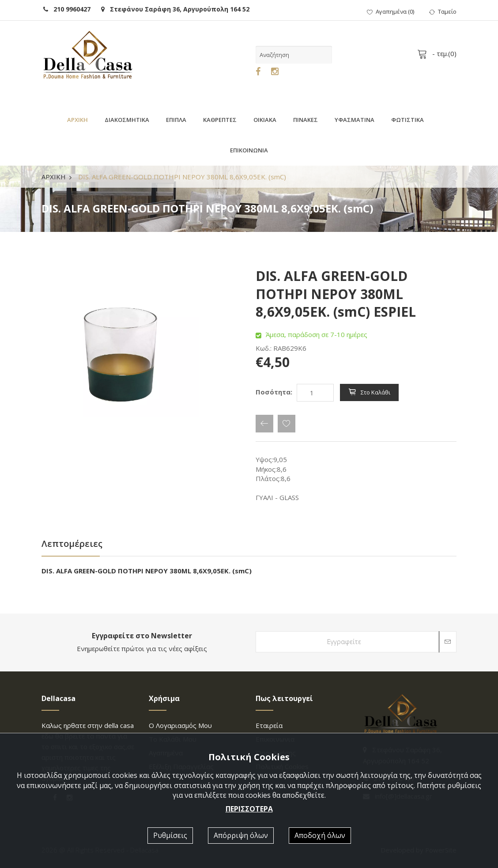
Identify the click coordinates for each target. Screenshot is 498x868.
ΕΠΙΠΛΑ (176, 120)
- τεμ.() (438, 53)
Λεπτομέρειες (72, 544)
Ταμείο (443, 11)
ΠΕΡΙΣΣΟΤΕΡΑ (249, 809)
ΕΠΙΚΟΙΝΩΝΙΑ (249, 150)
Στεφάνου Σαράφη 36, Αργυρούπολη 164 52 (175, 9)
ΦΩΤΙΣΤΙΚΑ (407, 120)
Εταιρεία (269, 725)
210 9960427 (67, 9)
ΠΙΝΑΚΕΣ (306, 120)
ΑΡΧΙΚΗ (77, 120)
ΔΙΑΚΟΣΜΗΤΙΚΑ (127, 120)
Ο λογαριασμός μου (180, 725)
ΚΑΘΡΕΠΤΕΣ (220, 120)
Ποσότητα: (274, 392)
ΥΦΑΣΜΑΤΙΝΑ (355, 120)
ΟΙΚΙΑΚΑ (265, 120)
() (390, 11)
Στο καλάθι (369, 392)
